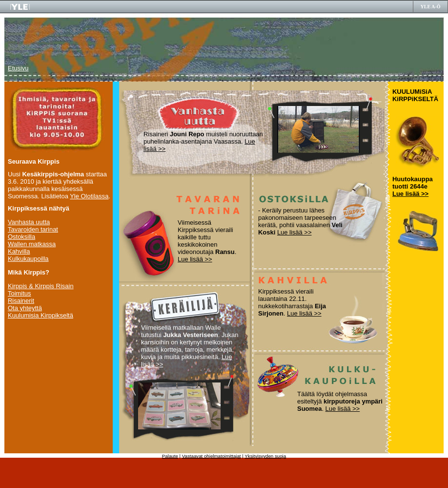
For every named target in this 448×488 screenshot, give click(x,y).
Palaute (170, 456)
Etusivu (18, 68)
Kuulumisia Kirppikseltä (41, 315)
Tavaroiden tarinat (33, 229)
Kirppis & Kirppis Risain (41, 286)
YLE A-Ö (431, 7)
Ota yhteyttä (25, 308)
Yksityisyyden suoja (265, 456)
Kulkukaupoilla (28, 259)
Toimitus (20, 293)
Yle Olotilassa (89, 196)
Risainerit (21, 301)
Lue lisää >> (195, 259)
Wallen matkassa (32, 244)
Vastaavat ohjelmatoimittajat (212, 456)
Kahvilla (19, 251)
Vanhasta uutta (29, 222)
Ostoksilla (21, 237)
